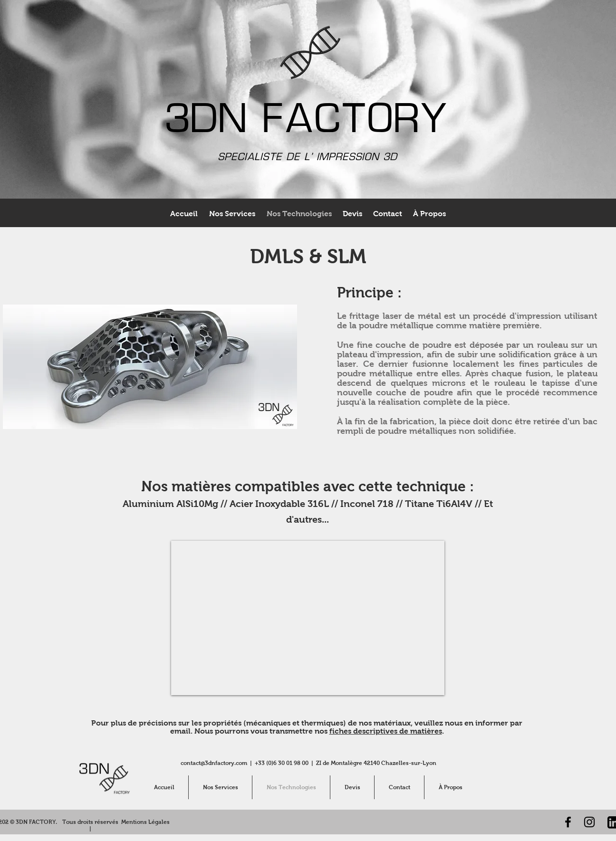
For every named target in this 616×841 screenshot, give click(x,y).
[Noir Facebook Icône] (568, 822)
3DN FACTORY (308, 122)
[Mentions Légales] (145, 822)
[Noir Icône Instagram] (589, 822)
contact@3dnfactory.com (214, 763)
